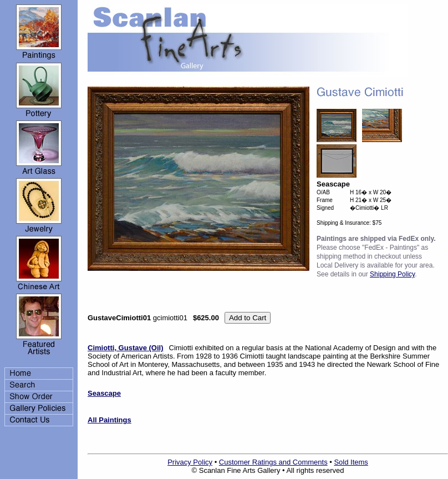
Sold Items (351, 462)
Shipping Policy (392, 274)
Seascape (104, 393)
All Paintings (110, 420)
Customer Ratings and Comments (273, 462)
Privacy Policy (190, 462)
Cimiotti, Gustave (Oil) (126, 348)
